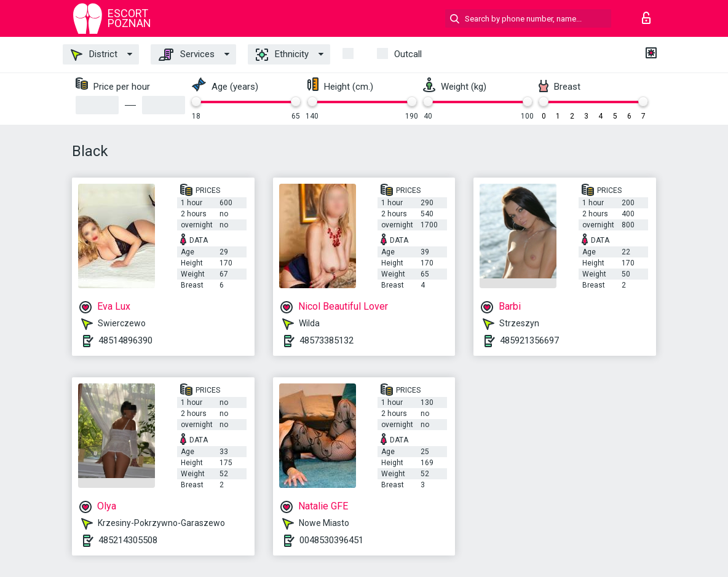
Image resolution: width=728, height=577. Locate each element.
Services (187, 55)
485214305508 (128, 540)
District (94, 55)
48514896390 (125, 340)
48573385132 (326, 340)
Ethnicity (282, 55)
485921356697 (529, 340)
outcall (408, 54)
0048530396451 (331, 540)
